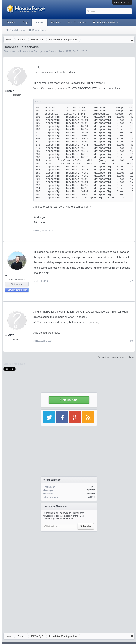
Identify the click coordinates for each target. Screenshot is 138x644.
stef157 (9, 91)
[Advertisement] (69, 557)
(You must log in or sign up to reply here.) (116, 357)
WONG (91, 497)
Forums (39, 23)
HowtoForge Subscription (106, 23)
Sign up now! (69, 400)
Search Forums (17, 30)
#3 (131, 341)
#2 (131, 281)
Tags (25, 23)
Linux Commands (77, 23)
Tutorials (11, 23)
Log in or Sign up (122, 2)
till (7, 276)
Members (56, 23)
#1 (131, 231)
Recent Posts (39, 30)
